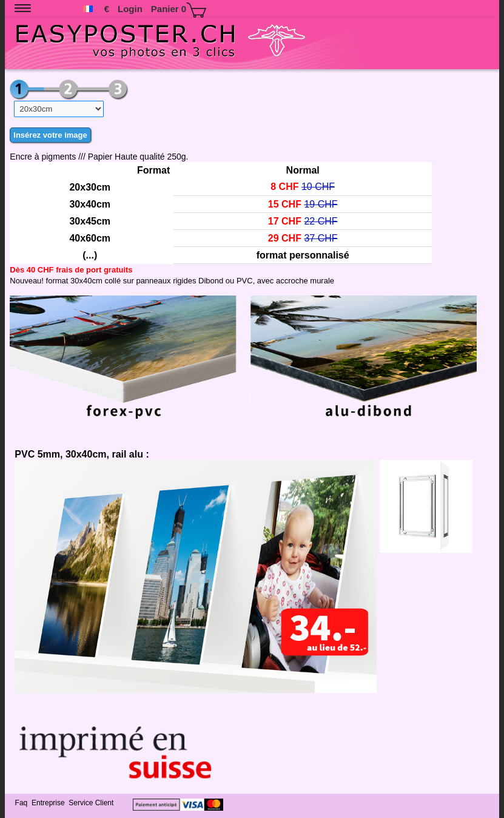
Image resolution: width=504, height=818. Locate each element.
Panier (179, 10)
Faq (22, 803)
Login (130, 9)
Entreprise (49, 803)
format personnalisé (303, 255)
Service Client (92, 803)
